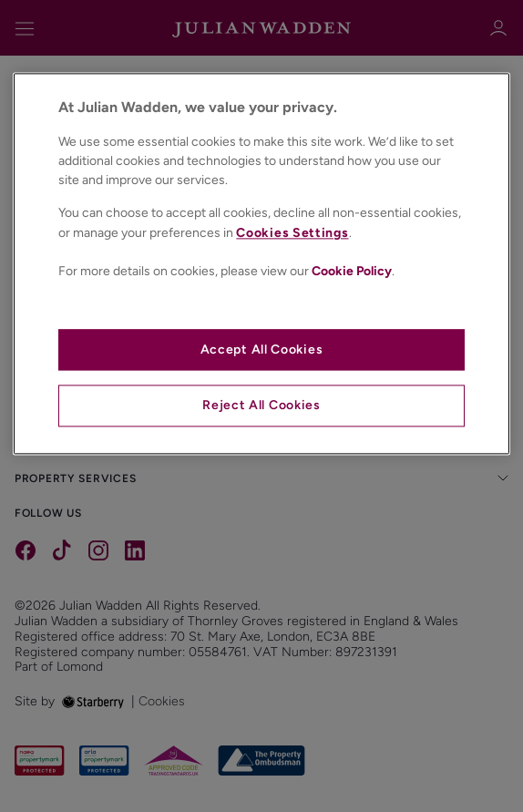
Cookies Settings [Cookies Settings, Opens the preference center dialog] (292, 234)
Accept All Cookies (262, 349)
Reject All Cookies (261, 406)
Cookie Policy (352, 272)
